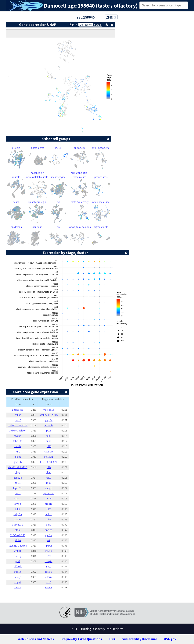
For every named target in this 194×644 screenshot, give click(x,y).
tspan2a (18, 488)
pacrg (18, 556)
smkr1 (18, 587)
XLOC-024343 (18, 535)
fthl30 (18, 540)
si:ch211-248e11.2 (18, 467)
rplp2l (49, 546)
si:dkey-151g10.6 (48, 415)
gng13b (18, 462)
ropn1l (18, 498)
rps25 (48, 431)
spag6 (18, 577)
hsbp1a (18, 514)
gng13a (48, 420)
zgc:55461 (18, 410)
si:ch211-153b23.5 (18, 425)
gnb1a (18, 572)
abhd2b (18, 478)
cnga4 (18, 582)
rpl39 (49, 509)
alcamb (49, 425)
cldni (48, 472)
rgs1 (48, 566)
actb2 (49, 514)
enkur (18, 415)
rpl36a (48, 577)
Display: (73, 24)
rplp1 (48, 436)
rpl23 (49, 478)
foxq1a (49, 561)
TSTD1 (18, 519)
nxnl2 (18, 452)
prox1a (49, 504)
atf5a (18, 530)
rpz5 (48, 582)
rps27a (49, 556)
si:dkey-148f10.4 (18, 431)
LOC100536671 (49, 462)
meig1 (18, 457)
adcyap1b (18, 525)
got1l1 (18, 551)
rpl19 (49, 519)
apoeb (49, 530)
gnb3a (48, 535)
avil (49, 540)
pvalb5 (18, 420)
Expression (86, 25)
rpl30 (49, 446)
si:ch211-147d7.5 (18, 546)
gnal (18, 561)
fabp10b (18, 441)
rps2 (49, 483)
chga (18, 472)
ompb (18, 504)
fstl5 (18, 509)
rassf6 (48, 572)
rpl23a (48, 551)
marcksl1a (49, 410)
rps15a (49, 498)
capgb (49, 488)
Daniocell (55, 6)
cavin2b (49, 452)
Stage (98, 25)
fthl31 (18, 483)
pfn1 (48, 525)
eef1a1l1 (49, 457)
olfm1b (18, 566)
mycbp (18, 436)
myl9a (48, 587)
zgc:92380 (49, 493)
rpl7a (49, 467)
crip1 (49, 441)
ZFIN (111, 17)
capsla (18, 446)
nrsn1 (18, 493)
